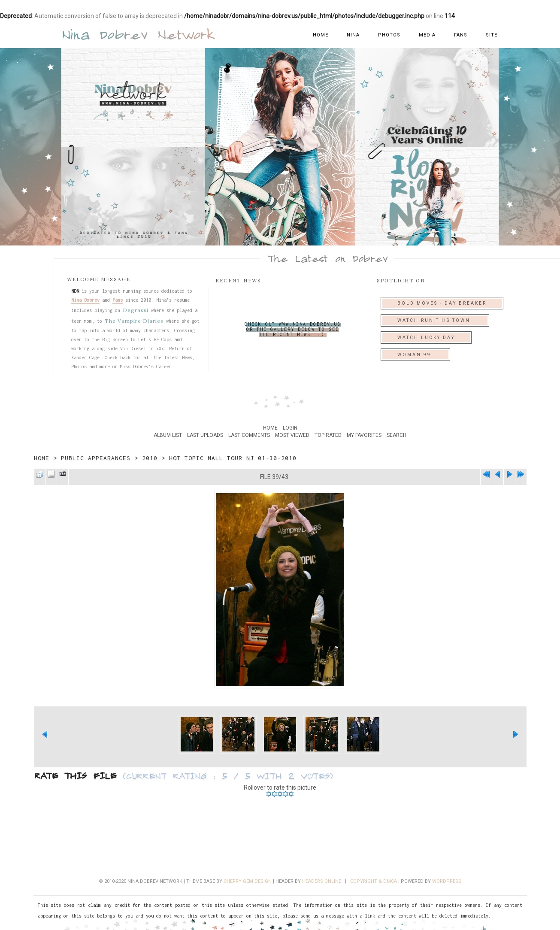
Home (321, 35)
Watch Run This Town (435, 320)
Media (427, 35)
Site (492, 35)
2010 (150, 458)
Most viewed (292, 435)
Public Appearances (96, 458)
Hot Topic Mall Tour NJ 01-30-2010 (233, 458)
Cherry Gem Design (248, 881)
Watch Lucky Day (426, 338)
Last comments (249, 435)
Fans (461, 35)
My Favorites (364, 435)
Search (397, 435)
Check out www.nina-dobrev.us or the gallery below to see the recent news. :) (293, 329)
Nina (353, 35)
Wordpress (447, 881)
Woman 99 (415, 355)
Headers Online (322, 881)
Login (290, 428)
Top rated (328, 435)
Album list (168, 435)
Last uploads (205, 435)
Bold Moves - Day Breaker (442, 303)
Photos (389, 35)
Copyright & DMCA (374, 881)
